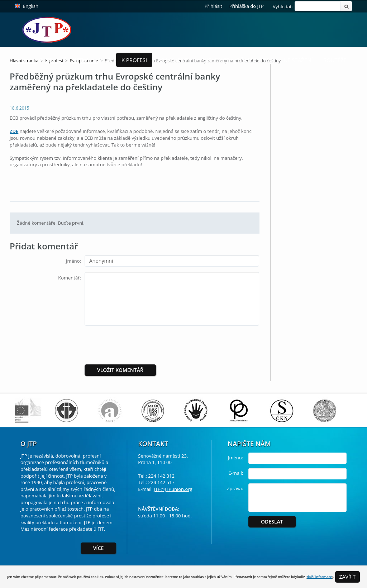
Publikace (215, 60)
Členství (75, 60)
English (31, 6)
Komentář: (70, 278)
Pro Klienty (174, 60)
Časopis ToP (257, 60)
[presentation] (144, 345)
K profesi (134, 60)
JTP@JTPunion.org (173, 489)
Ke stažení (299, 60)
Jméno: (73, 261)
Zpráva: (235, 488)
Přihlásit (213, 6)
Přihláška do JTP (247, 6)
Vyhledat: (283, 6)
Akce (104, 60)
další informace (320, 577)
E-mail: (236, 473)
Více (99, 548)
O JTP (46, 60)
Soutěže (335, 60)
